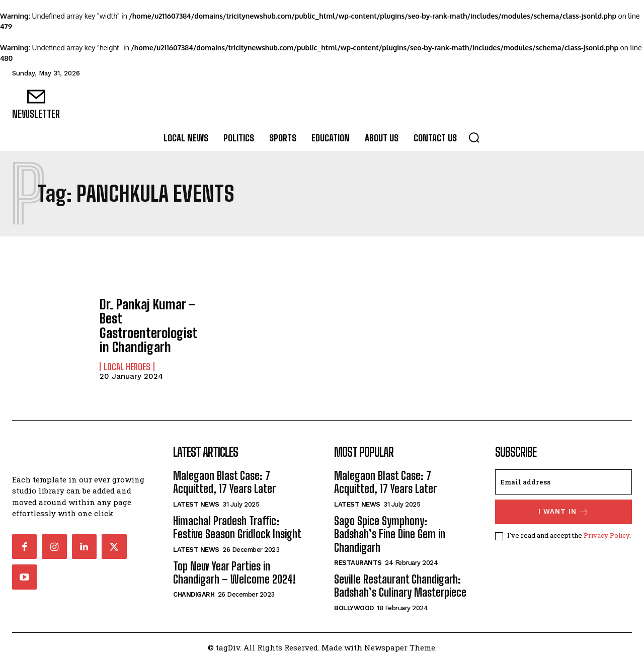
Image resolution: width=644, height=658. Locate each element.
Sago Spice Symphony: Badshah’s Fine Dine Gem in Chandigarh (390, 530)
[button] (474, 137)
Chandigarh (194, 590)
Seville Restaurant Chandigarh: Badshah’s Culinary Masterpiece (400, 582)
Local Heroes (127, 363)
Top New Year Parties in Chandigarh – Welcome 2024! (234, 569)
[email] (563, 478)
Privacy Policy (607, 532)
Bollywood (354, 604)
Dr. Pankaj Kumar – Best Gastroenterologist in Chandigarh (150, 323)
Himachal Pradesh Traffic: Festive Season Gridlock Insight (237, 523)
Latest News (196, 500)
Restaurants (358, 559)
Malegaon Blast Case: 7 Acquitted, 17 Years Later (224, 478)
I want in (564, 508)
